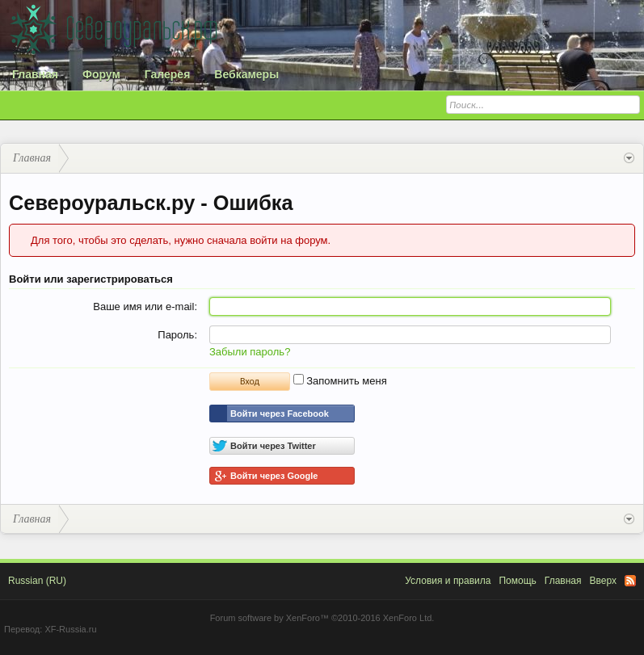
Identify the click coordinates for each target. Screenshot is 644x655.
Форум (101, 74)
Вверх (603, 581)
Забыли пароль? (250, 352)
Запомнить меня (340, 381)
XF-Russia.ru (70, 629)
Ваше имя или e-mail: (145, 307)
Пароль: (177, 335)
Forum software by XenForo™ (322, 618)
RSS (630, 581)
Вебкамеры (246, 74)
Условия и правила (448, 581)
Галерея (168, 74)
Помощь (517, 581)
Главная (35, 74)
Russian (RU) (37, 581)
